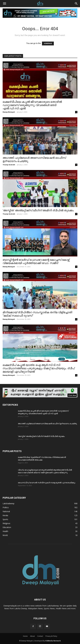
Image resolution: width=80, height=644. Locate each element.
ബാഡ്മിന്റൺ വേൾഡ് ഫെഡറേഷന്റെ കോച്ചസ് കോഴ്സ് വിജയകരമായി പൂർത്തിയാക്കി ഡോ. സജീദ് (36, 261)
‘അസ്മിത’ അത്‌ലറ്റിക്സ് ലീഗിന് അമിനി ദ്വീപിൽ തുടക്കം (38, 210)
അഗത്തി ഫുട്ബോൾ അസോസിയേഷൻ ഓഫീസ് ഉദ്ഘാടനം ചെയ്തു (47, 424)
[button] (4, 4)
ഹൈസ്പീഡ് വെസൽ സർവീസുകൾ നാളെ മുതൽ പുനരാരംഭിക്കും (47, 483)
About (32, 636)
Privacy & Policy (51, 636)
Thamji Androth (9, 165)
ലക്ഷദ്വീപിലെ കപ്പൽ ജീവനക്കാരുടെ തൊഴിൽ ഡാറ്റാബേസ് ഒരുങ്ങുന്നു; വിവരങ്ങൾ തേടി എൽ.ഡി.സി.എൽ (32, 105)
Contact (40, 636)
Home (25, 636)
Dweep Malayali (9, 112)
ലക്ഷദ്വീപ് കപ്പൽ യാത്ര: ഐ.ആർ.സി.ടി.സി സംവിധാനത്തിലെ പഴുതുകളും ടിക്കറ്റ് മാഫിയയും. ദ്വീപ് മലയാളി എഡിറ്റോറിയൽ (39, 368)
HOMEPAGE (48, 43)
